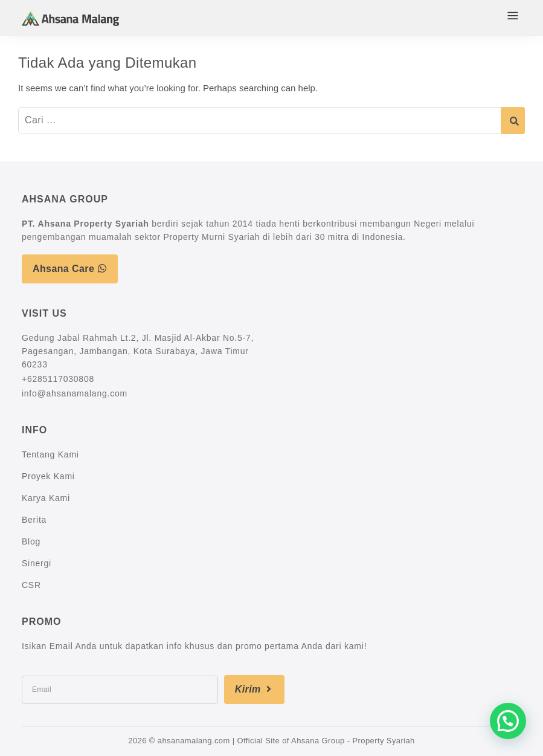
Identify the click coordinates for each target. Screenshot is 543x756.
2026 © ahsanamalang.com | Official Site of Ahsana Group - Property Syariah (271, 741)
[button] (508, 721)
